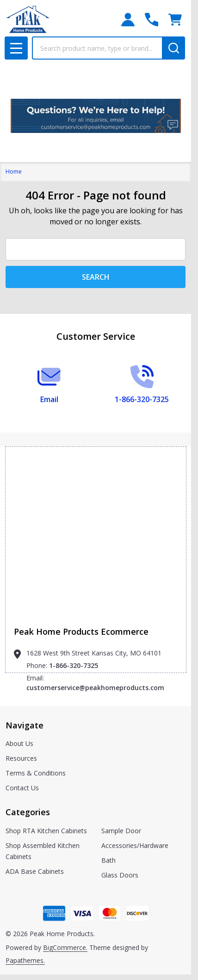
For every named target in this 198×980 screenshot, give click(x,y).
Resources (21, 758)
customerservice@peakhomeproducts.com (95, 688)
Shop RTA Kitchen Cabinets (46, 831)
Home (14, 171)
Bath (108, 860)
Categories (28, 812)
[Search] (173, 48)
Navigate (25, 725)
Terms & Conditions (36, 773)
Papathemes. (25, 960)
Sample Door (121, 831)
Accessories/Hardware (135, 845)
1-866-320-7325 (74, 665)
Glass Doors (120, 875)
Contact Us (22, 788)
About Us (19, 743)
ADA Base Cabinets (35, 871)
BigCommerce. (65, 947)
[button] (96, 116)
